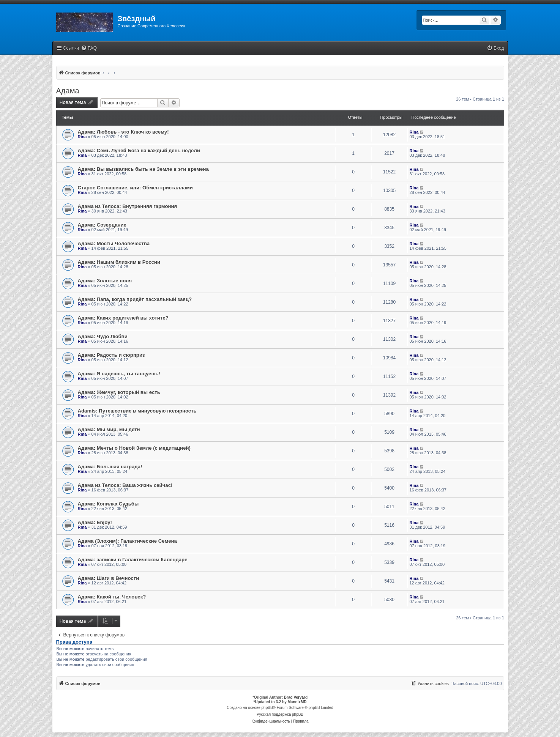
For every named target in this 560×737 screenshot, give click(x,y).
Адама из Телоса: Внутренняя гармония (128, 206)
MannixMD (297, 702)
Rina (82, 137)
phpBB (267, 708)
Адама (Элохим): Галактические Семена (127, 541)
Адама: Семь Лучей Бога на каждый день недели (139, 150)
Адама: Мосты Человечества (114, 243)
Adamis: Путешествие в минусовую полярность (137, 411)
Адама (68, 91)
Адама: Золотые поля (105, 281)
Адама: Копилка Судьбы (108, 504)
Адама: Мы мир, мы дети (109, 429)
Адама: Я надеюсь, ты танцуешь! (119, 374)
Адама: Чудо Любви (103, 336)
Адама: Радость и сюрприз (111, 355)
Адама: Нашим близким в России (119, 262)
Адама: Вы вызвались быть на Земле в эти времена (143, 169)
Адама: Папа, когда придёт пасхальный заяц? (135, 299)
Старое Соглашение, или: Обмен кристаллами (135, 188)
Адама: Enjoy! (95, 522)
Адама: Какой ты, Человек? (112, 597)
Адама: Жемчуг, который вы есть (119, 392)
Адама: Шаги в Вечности (109, 578)
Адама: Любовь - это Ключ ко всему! (123, 132)
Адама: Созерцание (102, 225)
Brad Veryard (296, 697)
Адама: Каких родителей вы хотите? (123, 318)
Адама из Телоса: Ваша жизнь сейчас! (125, 485)
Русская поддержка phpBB (280, 714)
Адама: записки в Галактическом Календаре (133, 560)
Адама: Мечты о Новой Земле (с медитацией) (134, 448)
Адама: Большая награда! (110, 467)
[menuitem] (89, 48)
